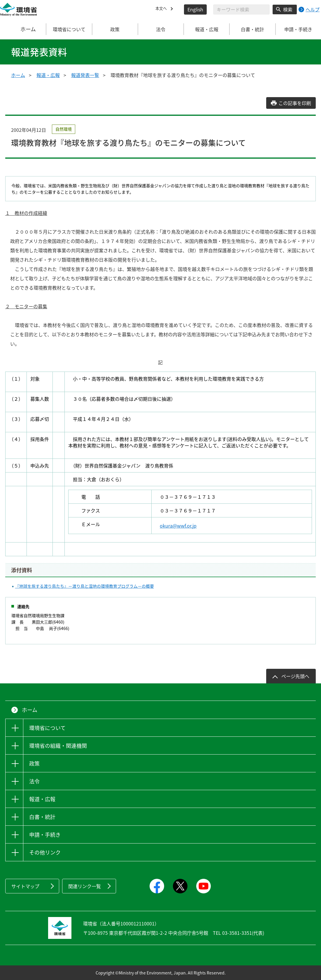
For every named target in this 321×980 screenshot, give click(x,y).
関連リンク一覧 (85, 886)
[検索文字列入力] (241, 9)
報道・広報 (48, 75)
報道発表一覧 (85, 75)
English (195, 9)
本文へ (162, 9)
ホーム (23, 29)
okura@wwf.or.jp (178, 526)
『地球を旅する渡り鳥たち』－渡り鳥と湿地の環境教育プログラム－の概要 (85, 586)
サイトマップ (25, 886)
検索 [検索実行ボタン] (288, 9)
